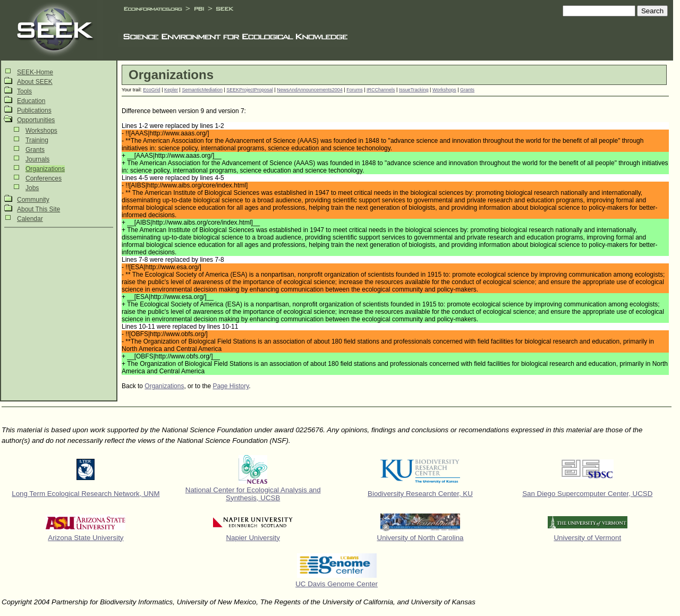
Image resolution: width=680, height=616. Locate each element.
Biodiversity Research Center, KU (420, 494)
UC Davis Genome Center (337, 584)
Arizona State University (86, 538)
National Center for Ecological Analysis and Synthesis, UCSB (253, 494)
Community (33, 200)
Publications (34, 110)
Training (37, 140)
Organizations (45, 169)
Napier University (253, 538)
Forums (355, 90)
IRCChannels (381, 90)
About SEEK (35, 82)
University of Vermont (587, 538)
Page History (231, 386)
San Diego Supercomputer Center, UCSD (587, 494)
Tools (24, 91)
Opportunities (36, 120)
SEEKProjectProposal (250, 90)
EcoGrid (152, 90)
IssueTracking (414, 90)
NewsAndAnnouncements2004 (310, 90)
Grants (35, 150)
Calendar (30, 219)
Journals (37, 159)
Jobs (32, 188)
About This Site (39, 209)
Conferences (44, 178)
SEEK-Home (35, 72)
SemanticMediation (202, 90)
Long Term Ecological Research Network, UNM (86, 494)
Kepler (171, 90)
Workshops (41, 131)
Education (31, 101)
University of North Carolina (420, 538)
